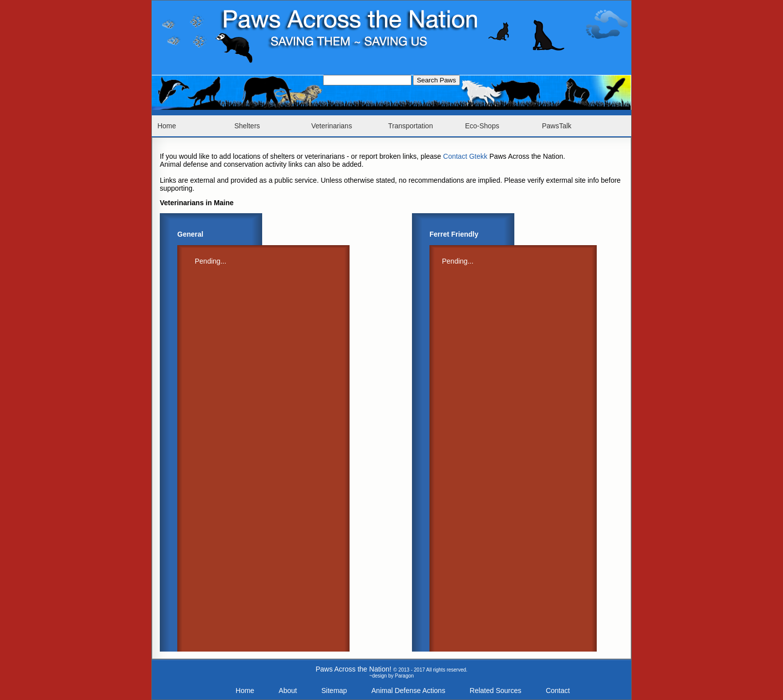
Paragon (404, 676)
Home (167, 126)
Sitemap (334, 691)
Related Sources (496, 691)
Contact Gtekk (465, 156)
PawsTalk (557, 126)
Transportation (410, 126)
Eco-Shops (482, 126)
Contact (558, 691)
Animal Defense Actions (408, 691)
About (288, 691)
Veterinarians (332, 126)
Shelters (247, 126)
